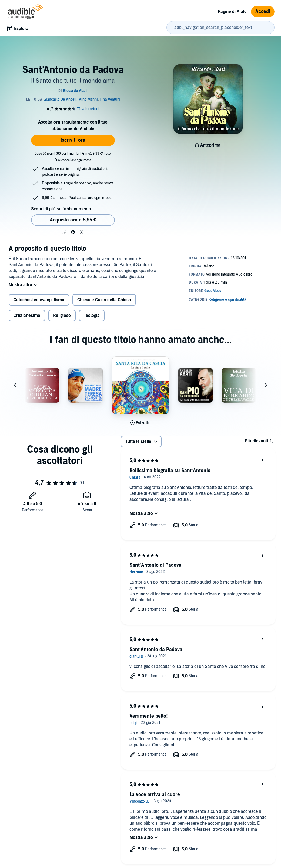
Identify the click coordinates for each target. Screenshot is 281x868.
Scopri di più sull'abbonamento (61, 209)
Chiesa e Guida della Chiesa (104, 300)
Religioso (62, 316)
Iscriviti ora (73, 140)
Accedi (263, 11)
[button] (64, 232)
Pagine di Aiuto (232, 12)
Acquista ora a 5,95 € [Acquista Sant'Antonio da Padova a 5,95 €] (73, 220)
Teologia (92, 316)
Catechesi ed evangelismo (39, 300)
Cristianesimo (27, 316)
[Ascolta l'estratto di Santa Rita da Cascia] (140, 423)
